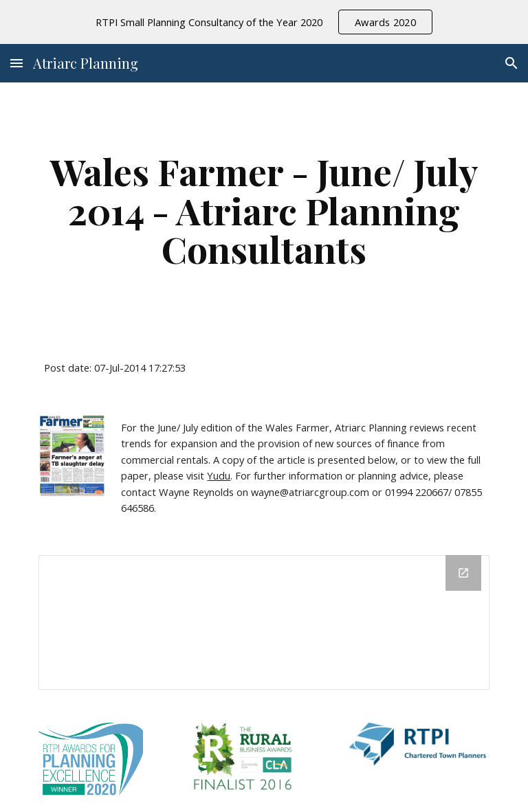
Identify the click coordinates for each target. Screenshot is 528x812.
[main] (264, 210)
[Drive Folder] (264, 622)
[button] (16, 63)
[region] (264, 22)
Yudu (219, 475)
